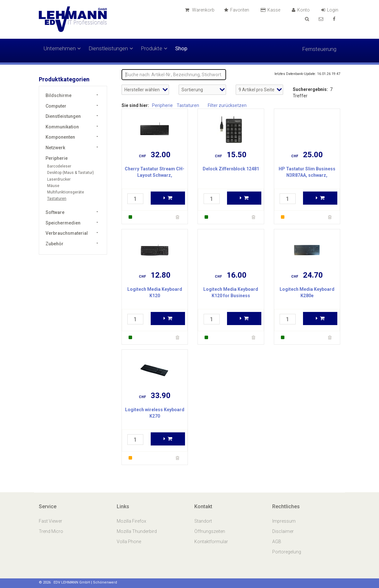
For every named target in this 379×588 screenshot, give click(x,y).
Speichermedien (63, 223)
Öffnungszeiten (210, 531)
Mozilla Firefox (131, 521)
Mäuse (53, 186)
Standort (203, 521)
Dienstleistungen (111, 48)
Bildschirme (59, 95)
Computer (56, 106)
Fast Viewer (51, 521)
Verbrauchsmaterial (67, 233)
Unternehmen (62, 48)
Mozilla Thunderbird (137, 531)
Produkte (154, 48)
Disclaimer (283, 531)
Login (331, 10)
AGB (277, 542)
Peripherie (57, 158)
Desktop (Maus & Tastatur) (71, 173)
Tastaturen (57, 199)
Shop (181, 48)
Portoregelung (287, 552)
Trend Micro (51, 531)
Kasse (271, 10)
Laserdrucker (59, 179)
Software (55, 212)
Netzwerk (55, 148)
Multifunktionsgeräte (66, 192)
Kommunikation (62, 127)
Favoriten (238, 10)
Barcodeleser (59, 166)
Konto (302, 10)
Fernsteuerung (319, 49)
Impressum (284, 521)
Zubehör (55, 244)
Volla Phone (129, 542)
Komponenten (60, 137)
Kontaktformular (211, 542)
